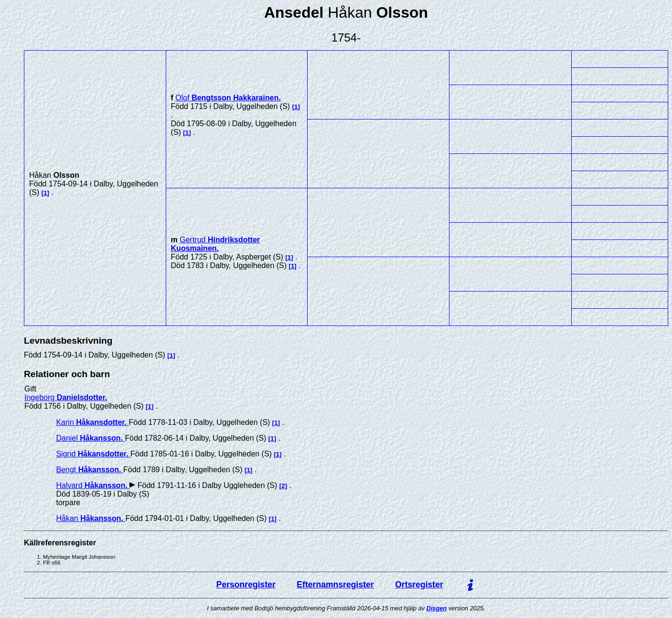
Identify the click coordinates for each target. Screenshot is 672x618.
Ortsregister (419, 585)
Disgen (437, 608)
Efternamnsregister (335, 585)
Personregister (246, 585)
